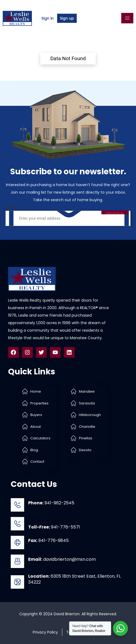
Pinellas (86, 438)
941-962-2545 (51, 503)
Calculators (40, 438)
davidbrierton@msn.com (62, 559)
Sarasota (87, 403)
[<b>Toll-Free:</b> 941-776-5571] (17, 524)
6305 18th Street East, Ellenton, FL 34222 (74, 579)
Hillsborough (90, 415)
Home (36, 391)
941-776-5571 (54, 527)
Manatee (87, 391)
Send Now (115, 212)
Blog (34, 450)
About (36, 427)
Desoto (85, 450)
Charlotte (87, 427)
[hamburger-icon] (127, 18)
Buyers (36, 415)
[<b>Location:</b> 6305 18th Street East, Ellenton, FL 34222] (17, 582)
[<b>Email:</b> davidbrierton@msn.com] (17, 561)
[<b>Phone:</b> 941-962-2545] (17, 505)
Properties (39, 403)
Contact (37, 462)
